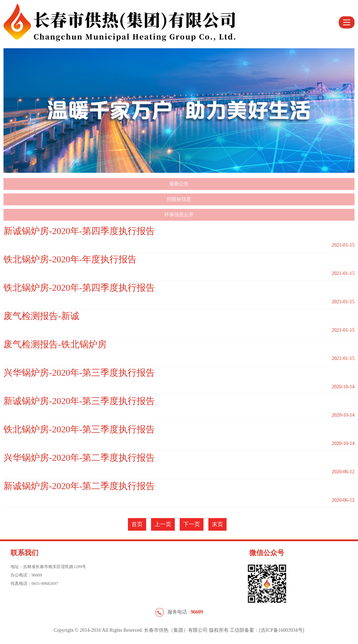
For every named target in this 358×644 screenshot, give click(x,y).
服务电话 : (179, 612)
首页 (137, 524)
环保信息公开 (179, 215)
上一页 (163, 524)
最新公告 (179, 184)
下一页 (192, 524)
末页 (217, 524)
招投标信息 (179, 199)
